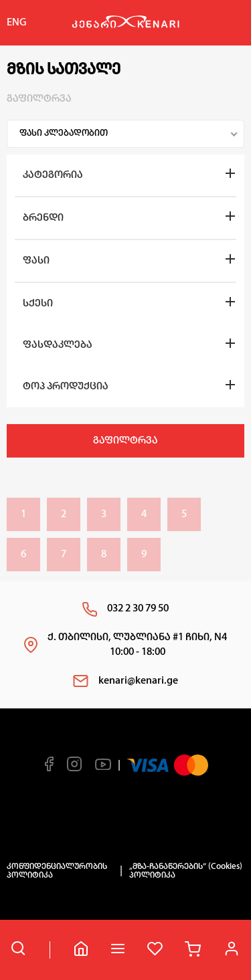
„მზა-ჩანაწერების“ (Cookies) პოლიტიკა (186, 871)
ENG (17, 23)
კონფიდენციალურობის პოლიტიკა (57, 871)
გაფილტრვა (125, 441)
